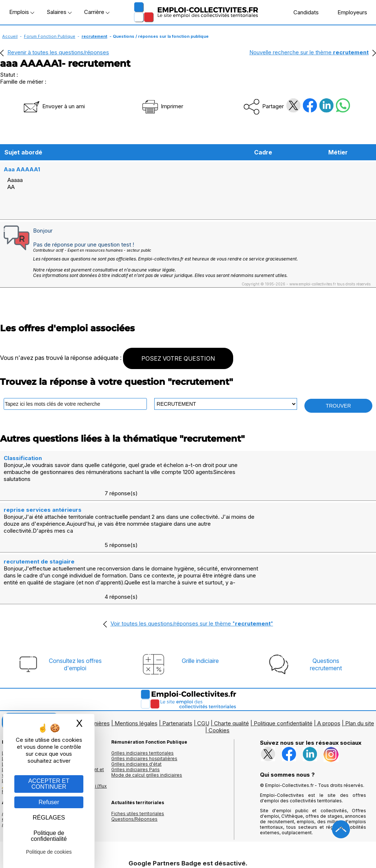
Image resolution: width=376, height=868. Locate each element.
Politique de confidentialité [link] (49, 836)
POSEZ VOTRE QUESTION (178, 344)
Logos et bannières (85, 666)
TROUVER (338, 391)
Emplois (22, 12)
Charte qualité (232, 666)
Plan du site (360, 666)
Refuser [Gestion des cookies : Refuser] (49, 802)
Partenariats (177, 666)
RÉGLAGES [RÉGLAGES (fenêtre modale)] (49, 818)
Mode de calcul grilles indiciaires (147, 717)
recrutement (94, 36)
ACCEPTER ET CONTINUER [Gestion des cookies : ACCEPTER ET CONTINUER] (49, 784)
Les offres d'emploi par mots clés (39, 701)
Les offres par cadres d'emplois (37, 706)
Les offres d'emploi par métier (35, 695)
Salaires (59, 12)
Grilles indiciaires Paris (135, 712)
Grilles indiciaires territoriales (142, 695)
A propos (329, 666)
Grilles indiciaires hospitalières (144, 701)
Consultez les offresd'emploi (75, 607)
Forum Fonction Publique (50, 36)
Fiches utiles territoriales (138, 756)
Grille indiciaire (200, 603)
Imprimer (162, 106)
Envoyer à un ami (54, 106)
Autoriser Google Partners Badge (188, 850)
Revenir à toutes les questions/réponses (58, 52)
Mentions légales (136, 666)
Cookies (219, 673)
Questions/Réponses (134, 761)
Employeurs (348, 12)
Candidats (302, 12)
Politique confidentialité (283, 666)
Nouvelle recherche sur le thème (309, 52)
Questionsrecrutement (326, 607)
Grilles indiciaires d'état (136, 706)
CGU (203, 666)
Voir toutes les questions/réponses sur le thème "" (192, 566)
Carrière (97, 12)
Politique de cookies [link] (49, 852)
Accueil (10, 36)
